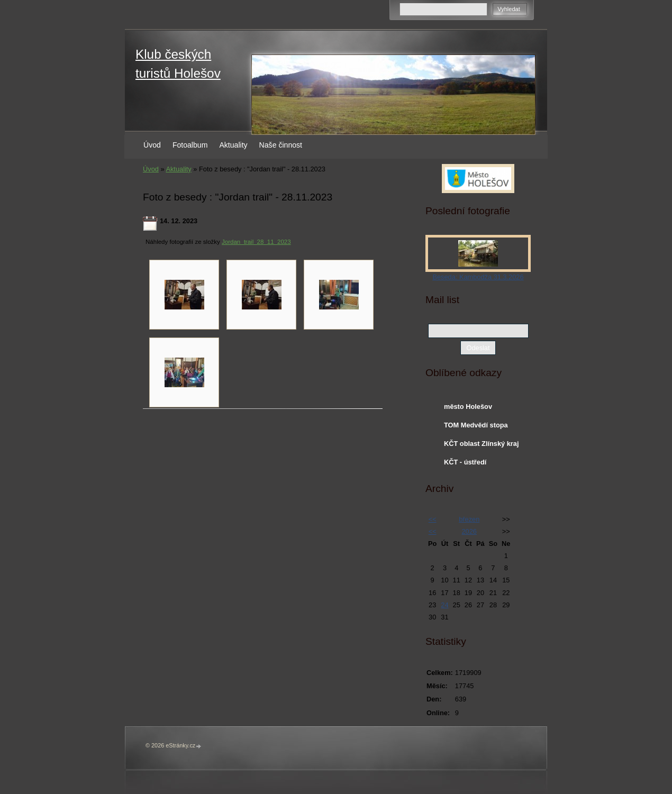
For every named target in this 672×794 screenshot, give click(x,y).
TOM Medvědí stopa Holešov (476, 427)
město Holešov (468, 407)
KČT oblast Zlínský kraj (482, 444)
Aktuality (233, 145)
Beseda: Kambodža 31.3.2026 (478, 277)
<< (433, 519)
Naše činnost (281, 145)
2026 (469, 531)
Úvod (152, 145)
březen (469, 519)
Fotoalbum (190, 145)
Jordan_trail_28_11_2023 (256, 242)
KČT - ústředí (465, 462)
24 (444, 605)
